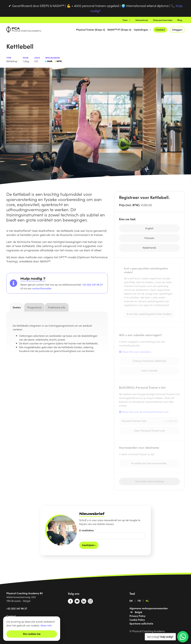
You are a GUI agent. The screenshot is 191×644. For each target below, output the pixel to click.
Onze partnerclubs (163, 20)
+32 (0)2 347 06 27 (92, 284)
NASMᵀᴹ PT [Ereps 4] (119, 29)
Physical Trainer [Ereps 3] (91, 29)
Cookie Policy (137, 620)
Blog (180, 20)
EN (131, 601)
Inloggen (177, 29)
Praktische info (57, 307)
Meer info (46, 625)
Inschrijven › (89, 545)
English (149, 228)
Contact (160, 29)
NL (147, 601)
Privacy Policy (137, 616)
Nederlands (149, 247)
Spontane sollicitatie (141, 623)
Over (127, 20)
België (138, 612)
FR (139, 601)
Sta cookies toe (32, 634)
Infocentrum (142, 20)
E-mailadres (87, 530)
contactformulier (42, 288)
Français (149, 238)
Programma (34, 307)
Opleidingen (142, 29)
